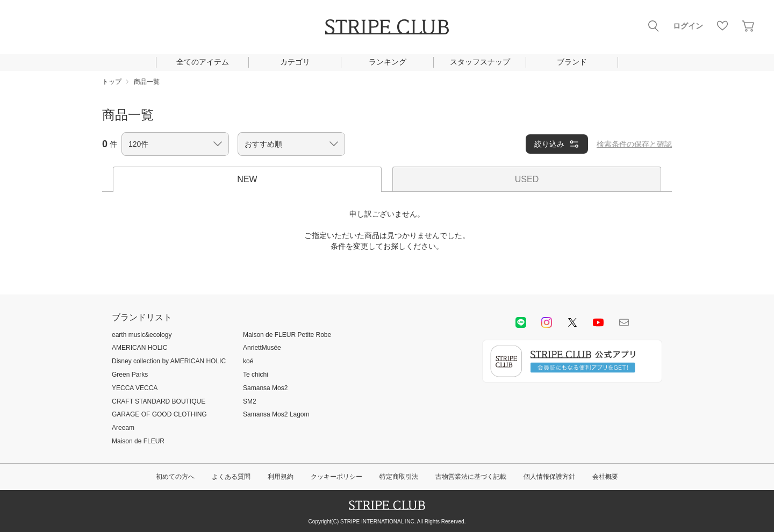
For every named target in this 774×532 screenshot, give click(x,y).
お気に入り (722, 26)
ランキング (388, 62)
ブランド (572, 62)
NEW (247, 179)
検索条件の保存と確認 (634, 144)
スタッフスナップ (480, 62)
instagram (547, 322)
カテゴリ (295, 62)
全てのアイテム (203, 62)
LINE (521, 322)
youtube (598, 322)
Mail (624, 322)
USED (527, 179)
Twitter (572, 322)
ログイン (688, 26)
